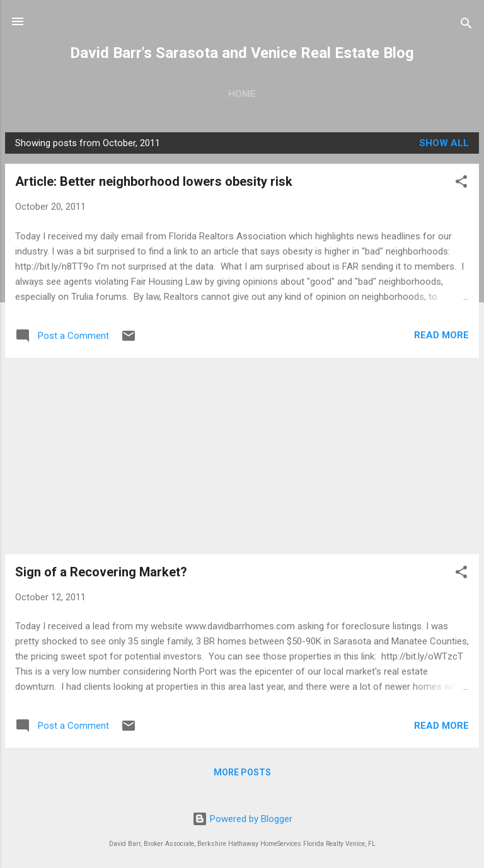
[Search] (466, 26)
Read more (441, 335)
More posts (242, 772)
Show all (444, 143)
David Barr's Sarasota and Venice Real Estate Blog (242, 53)
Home (242, 94)
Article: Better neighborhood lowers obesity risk (154, 181)
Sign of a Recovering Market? (101, 572)
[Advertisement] (242, 456)
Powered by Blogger (242, 819)
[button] (461, 184)
